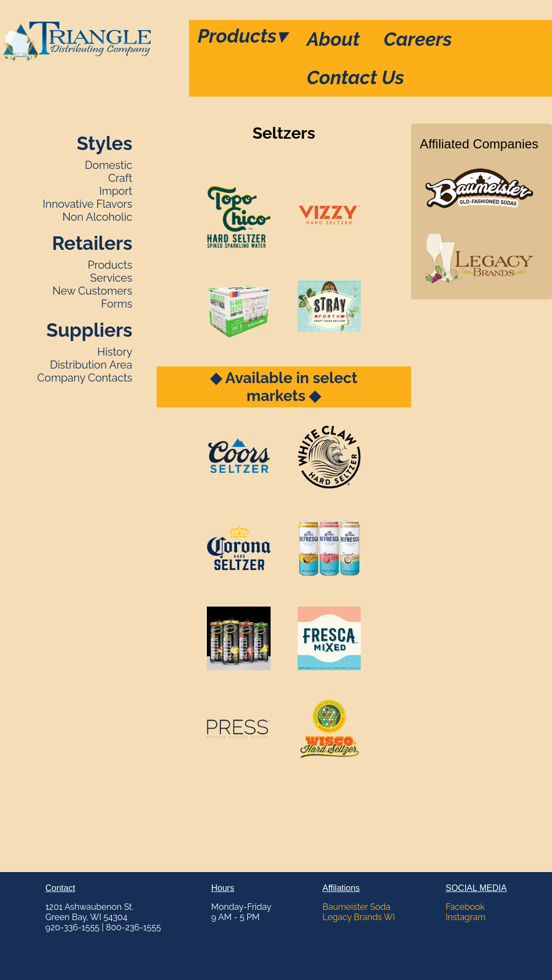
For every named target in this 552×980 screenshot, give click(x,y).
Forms (117, 304)
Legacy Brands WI (359, 917)
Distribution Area (91, 365)
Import (116, 191)
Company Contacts (85, 378)
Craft (120, 178)
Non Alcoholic (97, 217)
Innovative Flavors (87, 204)
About (333, 39)
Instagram (466, 917)
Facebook (465, 907)
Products (242, 36)
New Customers (92, 291)
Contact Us (355, 77)
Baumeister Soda (356, 907)
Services (111, 278)
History (115, 352)
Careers (418, 39)
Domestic (109, 165)
